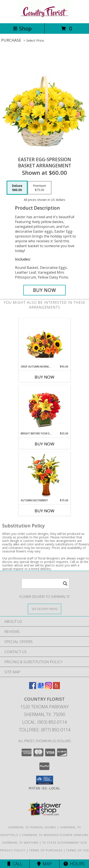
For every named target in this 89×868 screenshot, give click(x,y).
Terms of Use (78, 850)
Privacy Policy (13, 850)
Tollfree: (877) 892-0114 (45, 730)
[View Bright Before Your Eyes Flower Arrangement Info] (45, 408)
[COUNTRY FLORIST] (44, 17)
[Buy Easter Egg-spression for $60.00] (44, 290)
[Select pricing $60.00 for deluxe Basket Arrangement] (17, 188)
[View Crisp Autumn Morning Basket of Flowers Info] (45, 342)
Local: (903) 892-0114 (44, 722)
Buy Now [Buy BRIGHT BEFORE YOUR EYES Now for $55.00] (44, 444)
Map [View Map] (44, 864)
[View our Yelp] (56, 688)
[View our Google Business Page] (41, 688)
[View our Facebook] (33, 688)
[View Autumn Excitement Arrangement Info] (45, 475)
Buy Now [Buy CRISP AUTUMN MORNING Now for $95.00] (44, 377)
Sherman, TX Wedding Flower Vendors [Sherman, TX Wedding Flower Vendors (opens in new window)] (55, 835)
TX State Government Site (65, 843)
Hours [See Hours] (74, 864)
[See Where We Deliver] (44, 609)
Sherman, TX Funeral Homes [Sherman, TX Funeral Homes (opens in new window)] (32, 827)
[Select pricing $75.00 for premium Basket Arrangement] (40, 188)
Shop (22, 28)
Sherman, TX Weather (20, 843)
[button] (45, 780)
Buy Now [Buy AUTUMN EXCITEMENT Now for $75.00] (44, 511)
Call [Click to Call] (15, 864)
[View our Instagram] (48, 688)
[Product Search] (45, 583)
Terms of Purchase (46, 850)
